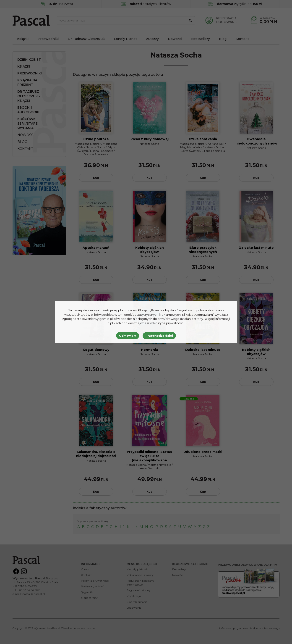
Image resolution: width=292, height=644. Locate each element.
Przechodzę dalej (159, 336)
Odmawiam (128, 336)
